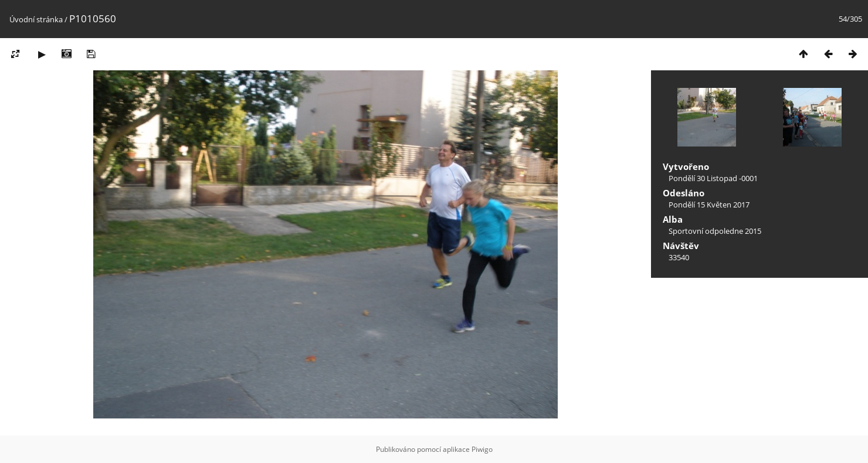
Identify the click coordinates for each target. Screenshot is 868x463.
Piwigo (482, 449)
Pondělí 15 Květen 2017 (709, 205)
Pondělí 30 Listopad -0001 (713, 178)
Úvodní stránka (36, 19)
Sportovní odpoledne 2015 (715, 231)
